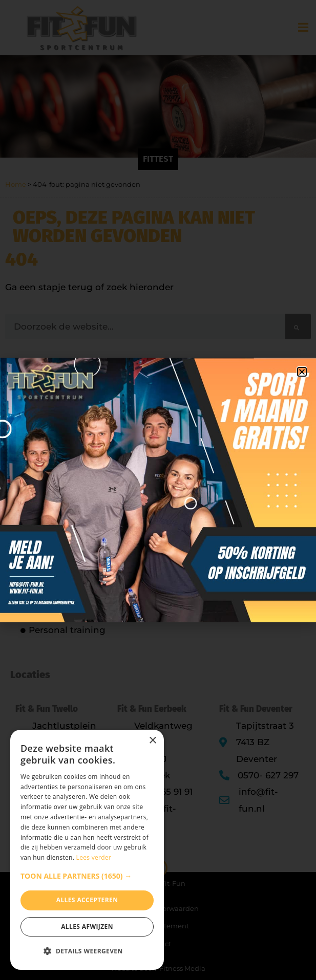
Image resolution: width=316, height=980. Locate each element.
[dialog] (87, 850)
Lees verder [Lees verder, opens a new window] (94, 857)
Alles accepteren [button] (87, 900)
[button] (87, 876)
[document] (158, 490)
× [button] (152, 741)
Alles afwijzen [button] (87, 927)
